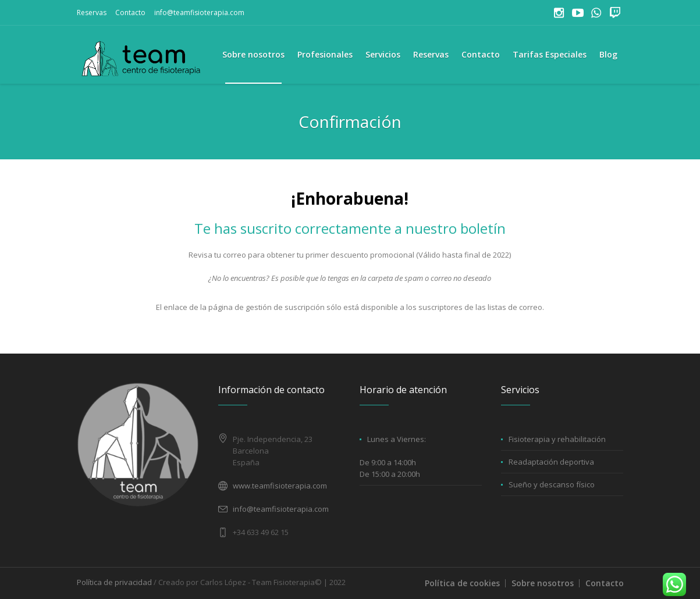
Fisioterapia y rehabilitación (557, 439)
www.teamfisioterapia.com (280, 486)
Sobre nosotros (543, 583)
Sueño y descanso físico (552, 484)
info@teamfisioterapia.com (199, 13)
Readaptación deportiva (551, 462)
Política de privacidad (114, 582)
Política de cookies (462, 583)
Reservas (92, 13)
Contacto (130, 13)
